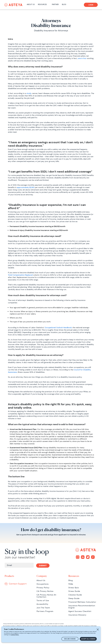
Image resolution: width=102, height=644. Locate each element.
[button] (44, 5)
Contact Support (18, 584)
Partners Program (45, 611)
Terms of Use (43, 601)
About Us (41, 580)
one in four (82, 58)
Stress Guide (74, 591)
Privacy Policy (43, 588)
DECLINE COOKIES (70, 639)
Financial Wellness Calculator (82, 602)
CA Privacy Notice (45, 591)
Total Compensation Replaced (20, 275)
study (29, 93)
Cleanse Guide (75, 595)
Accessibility (42, 604)
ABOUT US (31, 5)
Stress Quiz (74, 588)
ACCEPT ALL (88, 639)
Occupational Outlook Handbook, (58, 328)
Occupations (43, 584)
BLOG (64, 5)
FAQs (71, 584)
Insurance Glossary (77, 615)
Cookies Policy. (15, 635)
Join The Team (43, 608)
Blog (71, 580)
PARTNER (55, 5)
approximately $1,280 (26, 187)
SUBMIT (43, 566)
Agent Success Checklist (80, 611)
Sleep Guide (74, 598)
